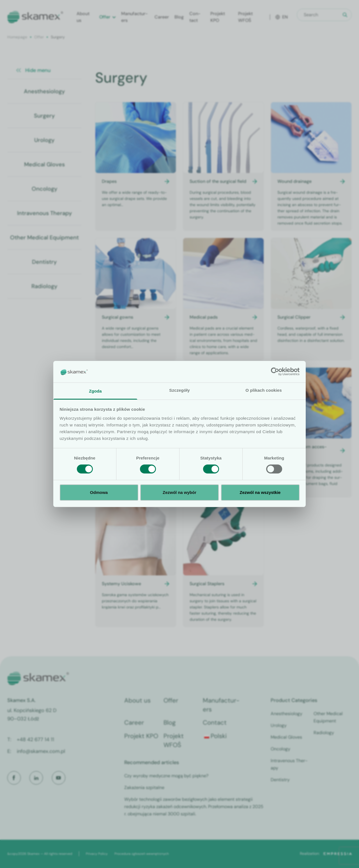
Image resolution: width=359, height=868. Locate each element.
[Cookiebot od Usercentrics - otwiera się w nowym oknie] (275, 372)
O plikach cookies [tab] (264, 390)
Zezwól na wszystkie (260, 492)
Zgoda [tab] (95, 391)
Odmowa (99, 492)
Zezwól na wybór (179, 492)
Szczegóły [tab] (179, 390)
